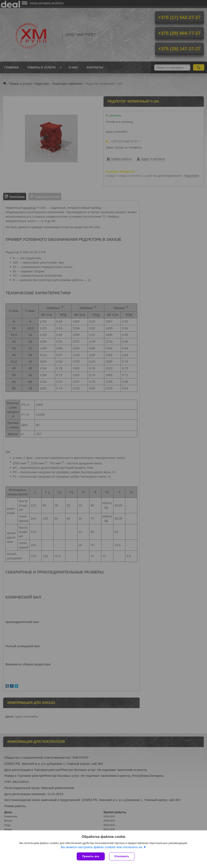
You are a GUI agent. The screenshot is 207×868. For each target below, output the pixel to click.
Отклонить (122, 856)
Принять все (91, 856)
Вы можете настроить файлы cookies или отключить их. (102, 847)
